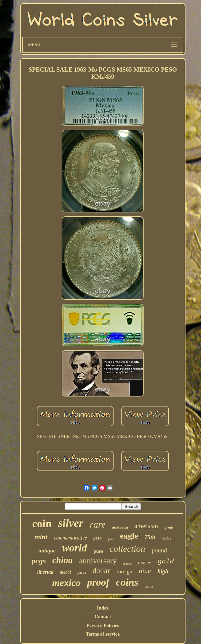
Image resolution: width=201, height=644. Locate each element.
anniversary (98, 561)
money (145, 562)
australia (120, 527)
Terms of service (103, 634)
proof (98, 582)
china (63, 560)
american (146, 526)
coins (127, 582)
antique (47, 551)
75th (150, 537)
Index (103, 608)
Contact (103, 617)
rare (98, 524)
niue (145, 571)
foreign (124, 572)
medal (66, 572)
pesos (82, 572)
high (163, 571)
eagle (129, 536)
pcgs (39, 561)
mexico (66, 583)
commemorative (70, 538)
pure (98, 551)
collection (127, 549)
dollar (101, 571)
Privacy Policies (103, 625)
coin (42, 524)
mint (41, 537)
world (74, 548)
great (169, 527)
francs (149, 586)
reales (166, 538)
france (127, 564)
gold (166, 562)
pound (159, 550)
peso (98, 538)
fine (111, 539)
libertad (45, 572)
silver (71, 523)
